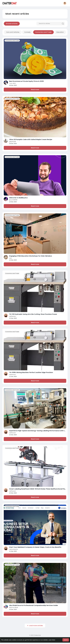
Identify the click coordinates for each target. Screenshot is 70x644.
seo (11, 258)
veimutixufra (14, 549)
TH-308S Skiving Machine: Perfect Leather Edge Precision (31, 372)
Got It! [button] (66, 640)
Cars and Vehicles (13, 32)
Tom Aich (12, 83)
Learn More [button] (52, 640)
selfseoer (12, 316)
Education (60, 32)
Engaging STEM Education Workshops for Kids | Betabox (31, 256)
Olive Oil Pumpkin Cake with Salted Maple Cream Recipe (31, 139)
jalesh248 (12, 142)
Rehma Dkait (14, 607)
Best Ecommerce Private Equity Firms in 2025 (26, 81)
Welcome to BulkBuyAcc (18, 198)
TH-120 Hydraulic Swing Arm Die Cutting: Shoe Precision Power (33, 314)
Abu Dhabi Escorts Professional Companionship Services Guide (33, 605)
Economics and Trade (43, 32)
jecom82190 (13, 200)
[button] (65, 3)
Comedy (27, 32)
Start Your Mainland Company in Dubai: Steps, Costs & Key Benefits (35, 547)
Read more (35, 90)
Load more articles (36, 626)
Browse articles (12, 24)
